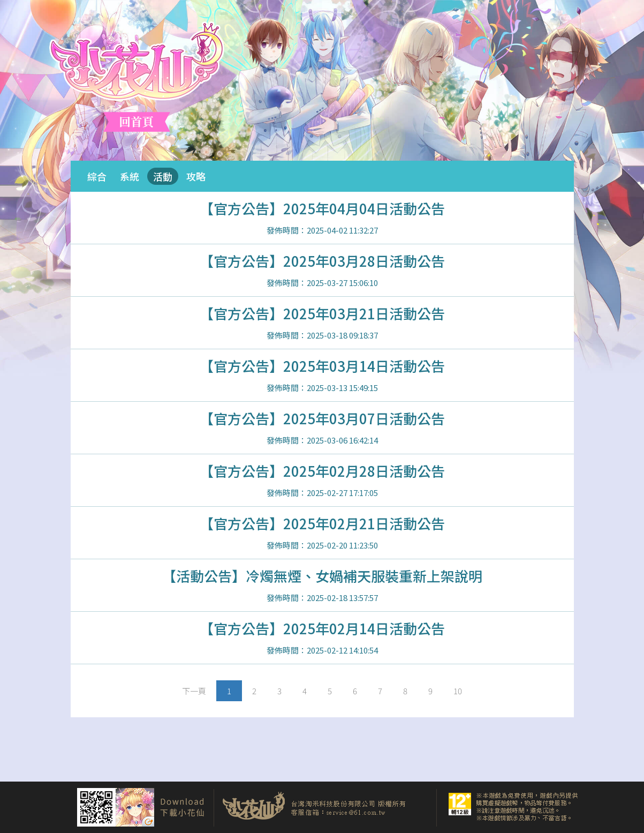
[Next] (194, 691)
